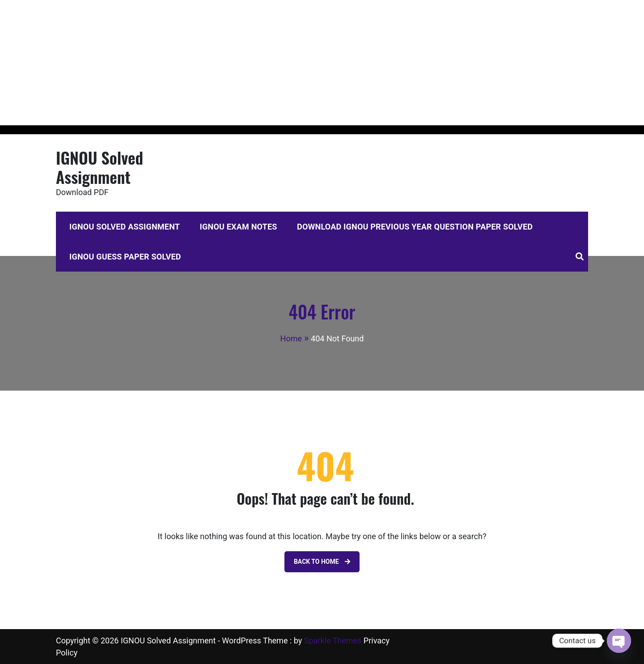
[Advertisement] (268, 63)
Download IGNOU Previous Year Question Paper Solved (415, 227)
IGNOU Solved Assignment (100, 167)
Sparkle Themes (333, 641)
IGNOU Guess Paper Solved (125, 257)
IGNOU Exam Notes (239, 227)
